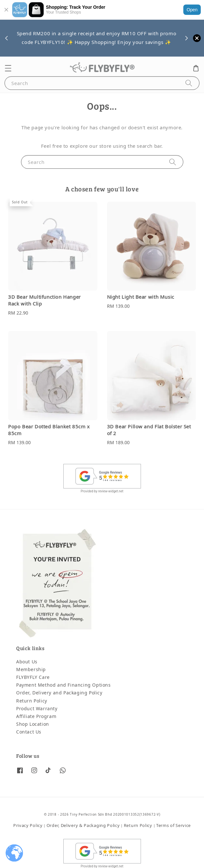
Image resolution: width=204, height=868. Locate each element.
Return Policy (32, 701)
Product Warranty (37, 709)
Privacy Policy (28, 825)
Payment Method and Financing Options (64, 685)
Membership (31, 670)
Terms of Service (173, 825)
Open (192, 10)
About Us (27, 662)
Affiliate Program (36, 717)
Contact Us (29, 732)
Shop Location (33, 724)
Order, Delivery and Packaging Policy (59, 693)
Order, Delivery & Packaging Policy (83, 825)
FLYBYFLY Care (33, 677)
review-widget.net (111, 491)
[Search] (189, 83)
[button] (8, 68)
